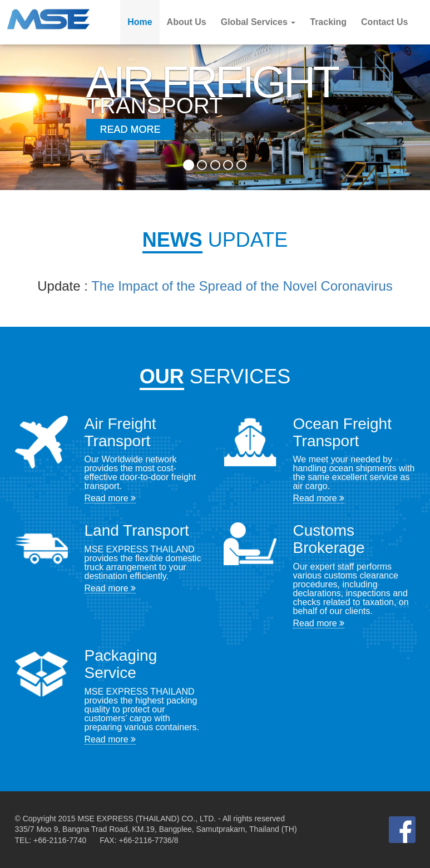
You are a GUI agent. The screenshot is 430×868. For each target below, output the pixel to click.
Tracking (328, 22)
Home (140, 22)
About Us (187, 22)
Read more (110, 498)
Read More (130, 129)
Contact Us (384, 22)
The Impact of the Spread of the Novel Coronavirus (242, 286)
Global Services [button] (258, 22)
